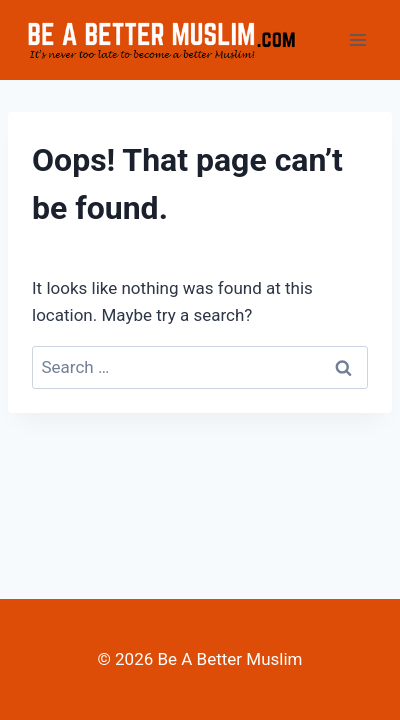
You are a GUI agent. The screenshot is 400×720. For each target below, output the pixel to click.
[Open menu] (357, 39)
